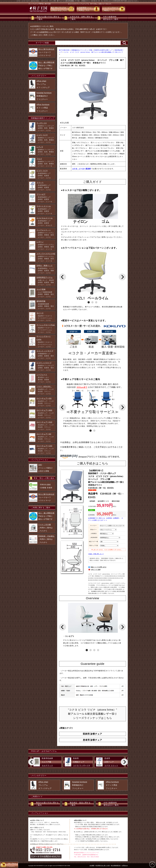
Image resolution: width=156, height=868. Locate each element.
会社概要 (92, 866)
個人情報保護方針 (116, 866)
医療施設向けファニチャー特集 (82, 50)
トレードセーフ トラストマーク (46, 52)
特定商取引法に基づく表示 (103, 866)
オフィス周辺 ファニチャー (43, 108)
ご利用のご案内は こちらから (45, 528)
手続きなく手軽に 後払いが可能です (46, 65)
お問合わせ (125, 866)
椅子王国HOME (65, 50)
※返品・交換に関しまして (96, 554)
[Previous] (63, 277)
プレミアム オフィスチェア (43, 84)
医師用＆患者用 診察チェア (104, 50)
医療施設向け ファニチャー (44, 96)
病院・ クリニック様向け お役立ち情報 (45, 468)
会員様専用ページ (46, 32)
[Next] (122, 277)
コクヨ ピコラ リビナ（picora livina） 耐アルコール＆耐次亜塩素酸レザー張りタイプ (93, 52)
